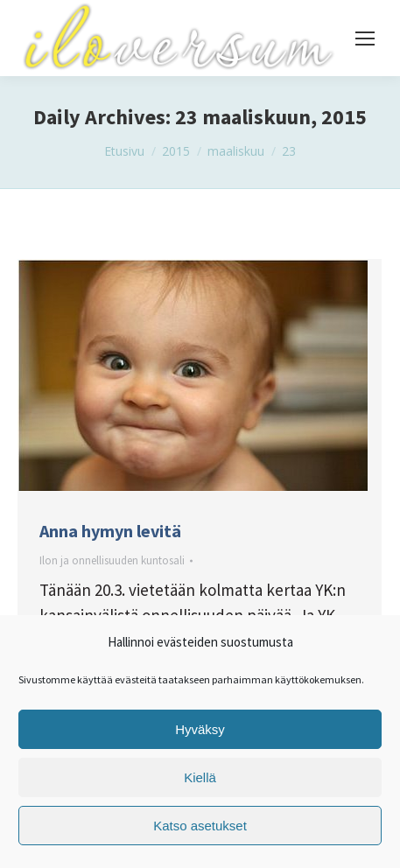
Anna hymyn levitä (110, 531)
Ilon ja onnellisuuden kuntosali (112, 560)
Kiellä (200, 777)
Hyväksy (200, 729)
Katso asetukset (200, 826)
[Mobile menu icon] (365, 38)
